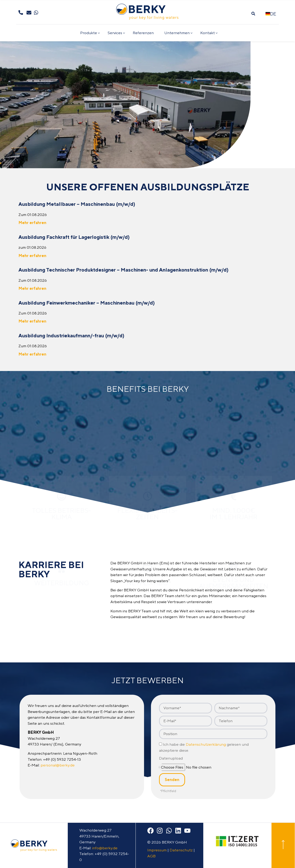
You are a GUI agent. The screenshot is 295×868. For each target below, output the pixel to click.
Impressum (157, 850)
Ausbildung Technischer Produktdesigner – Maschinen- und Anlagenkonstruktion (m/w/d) (124, 270)
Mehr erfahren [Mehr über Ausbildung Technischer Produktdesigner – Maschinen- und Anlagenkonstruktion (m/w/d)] (32, 288)
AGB (151, 856)
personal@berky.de (58, 765)
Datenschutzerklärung (206, 745)
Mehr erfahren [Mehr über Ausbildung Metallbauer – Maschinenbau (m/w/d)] (32, 223)
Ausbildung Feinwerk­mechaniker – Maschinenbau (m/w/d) (87, 303)
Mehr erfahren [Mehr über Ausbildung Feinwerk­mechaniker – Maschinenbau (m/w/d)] (32, 321)
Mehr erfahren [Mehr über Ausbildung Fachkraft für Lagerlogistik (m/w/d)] (32, 256)
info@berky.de (105, 848)
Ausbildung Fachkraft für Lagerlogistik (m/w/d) (74, 237)
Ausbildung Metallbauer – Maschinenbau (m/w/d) (77, 204)
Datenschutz (181, 850)
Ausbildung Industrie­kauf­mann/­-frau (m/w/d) (71, 335)
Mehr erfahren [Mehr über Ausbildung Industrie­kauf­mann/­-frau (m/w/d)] (32, 354)
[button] (253, 14)
